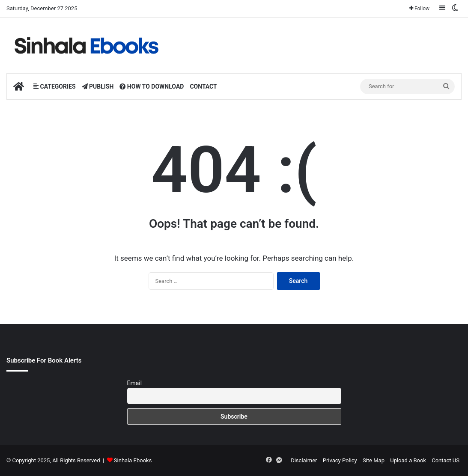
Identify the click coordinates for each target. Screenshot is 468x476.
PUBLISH (98, 86)
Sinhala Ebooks (133, 460)
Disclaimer (304, 460)
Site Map (374, 460)
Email (135, 383)
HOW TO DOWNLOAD (152, 86)
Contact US (446, 460)
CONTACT (203, 86)
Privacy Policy (340, 460)
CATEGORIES (55, 86)
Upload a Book (408, 460)
